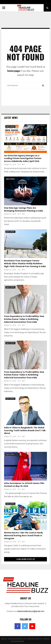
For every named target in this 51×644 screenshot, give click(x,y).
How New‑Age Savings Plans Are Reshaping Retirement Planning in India (24, 209)
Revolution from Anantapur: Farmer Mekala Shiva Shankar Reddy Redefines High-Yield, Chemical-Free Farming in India (25, 264)
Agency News (10, 127)
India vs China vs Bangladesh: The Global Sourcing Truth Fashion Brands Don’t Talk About (25, 431)
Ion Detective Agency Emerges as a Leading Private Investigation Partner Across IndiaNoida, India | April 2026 (23, 159)
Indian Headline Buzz (32, 641)
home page (14, 71)
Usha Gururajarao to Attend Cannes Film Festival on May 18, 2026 (24, 485)
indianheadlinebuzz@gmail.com (31, 611)
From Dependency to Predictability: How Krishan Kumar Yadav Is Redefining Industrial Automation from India (24, 319)
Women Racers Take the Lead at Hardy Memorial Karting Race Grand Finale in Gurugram (23, 536)
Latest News (11, 118)
